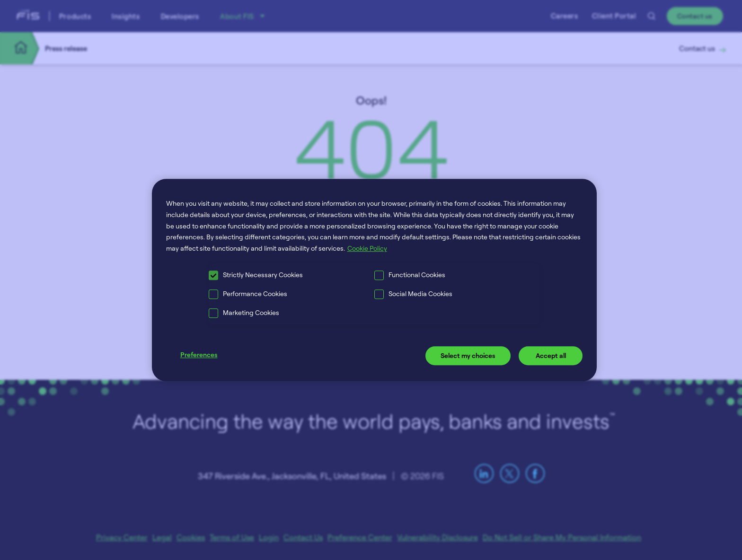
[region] (375, 280)
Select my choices (468, 355)
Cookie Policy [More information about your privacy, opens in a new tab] (367, 248)
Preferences (199, 354)
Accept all (551, 355)
